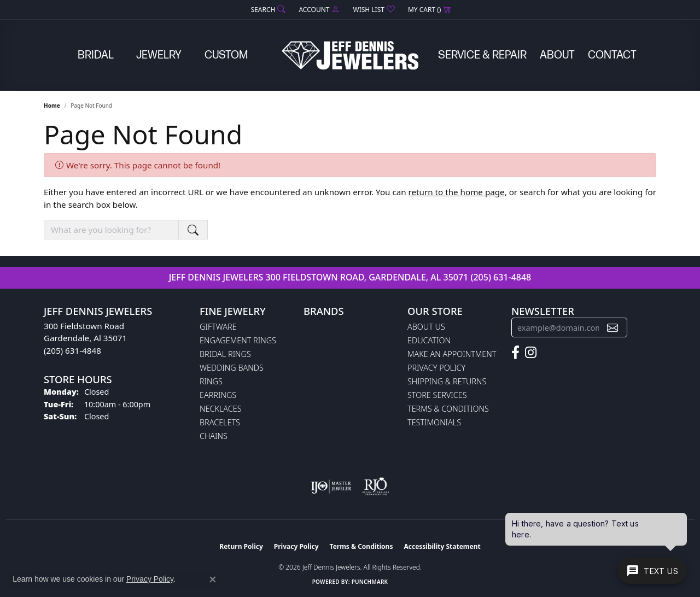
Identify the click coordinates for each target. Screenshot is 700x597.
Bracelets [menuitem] (220, 422)
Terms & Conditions (448, 409)
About (557, 55)
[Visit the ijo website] (331, 487)
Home (52, 106)
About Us (426, 327)
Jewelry (159, 55)
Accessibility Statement (442, 546)
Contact (612, 55)
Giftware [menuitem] (218, 327)
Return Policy (241, 546)
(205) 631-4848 (501, 277)
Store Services (437, 395)
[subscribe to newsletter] (612, 328)
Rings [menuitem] (211, 381)
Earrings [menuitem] (218, 395)
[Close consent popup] (213, 580)
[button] (267, 10)
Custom (226, 55)
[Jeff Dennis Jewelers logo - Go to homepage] (350, 55)
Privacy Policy (436, 368)
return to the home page (457, 192)
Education (429, 340)
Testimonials (434, 422)
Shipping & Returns (447, 381)
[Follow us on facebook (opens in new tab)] (515, 353)
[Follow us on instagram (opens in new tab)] (531, 353)
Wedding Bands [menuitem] (232, 368)
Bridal (96, 55)
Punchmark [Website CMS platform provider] (370, 582)
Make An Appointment (452, 354)
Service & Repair (482, 55)
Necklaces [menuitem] (221, 409)
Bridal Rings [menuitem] (225, 354)
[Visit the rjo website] (376, 487)
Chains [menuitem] (214, 436)
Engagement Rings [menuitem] (238, 340)
